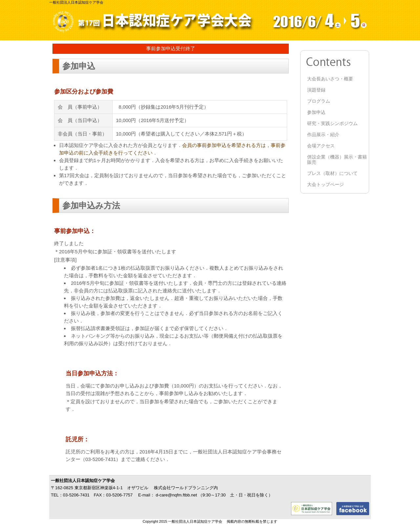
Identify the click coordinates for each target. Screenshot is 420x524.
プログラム (319, 101)
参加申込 (316, 112)
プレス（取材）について (332, 173)
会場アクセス (321, 146)
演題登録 (316, 90)
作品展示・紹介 (323, 135)
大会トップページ (325, 184)
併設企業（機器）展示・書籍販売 (337, 159)
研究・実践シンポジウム (332, 123)
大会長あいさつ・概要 (330, 79)
